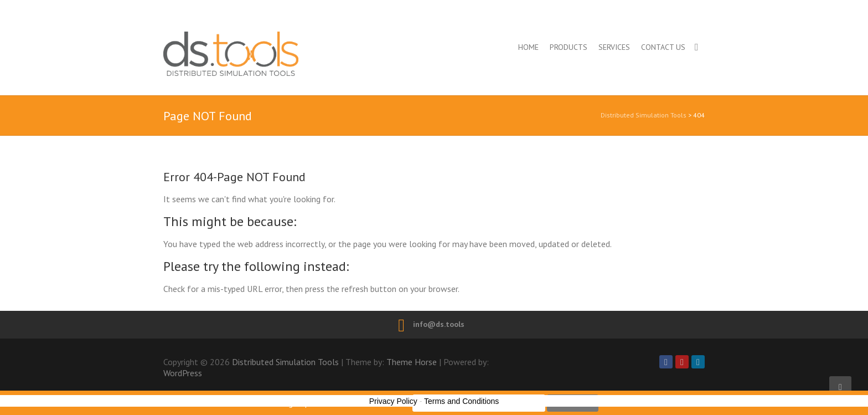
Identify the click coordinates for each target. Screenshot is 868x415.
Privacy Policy (393, 401)
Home (528, 47)
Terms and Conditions (461, 401)
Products (569, 47)
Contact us (663, 47)
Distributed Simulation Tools (279, 53)
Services (614, 47)
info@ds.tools (439, 324)
